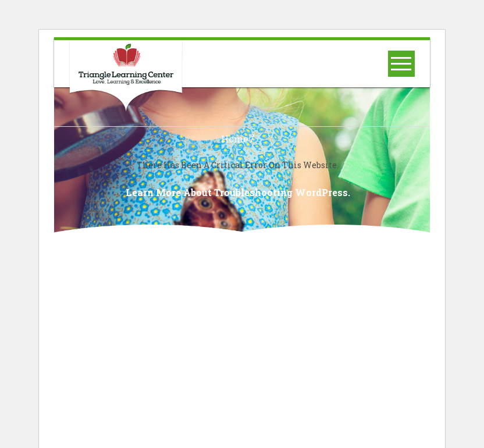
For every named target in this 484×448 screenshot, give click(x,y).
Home (235, 139)
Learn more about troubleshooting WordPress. (238, 193)
